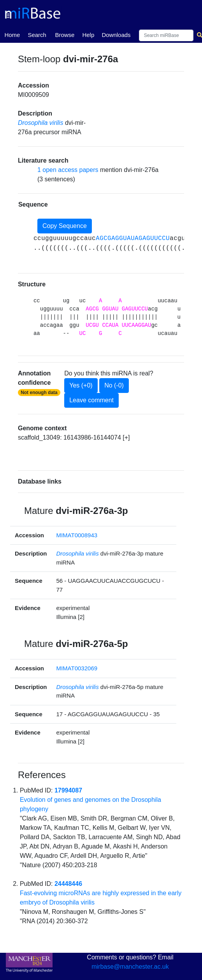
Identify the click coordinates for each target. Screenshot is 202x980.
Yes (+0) (81, 385)
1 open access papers (68, 170)
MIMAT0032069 (77, 668)
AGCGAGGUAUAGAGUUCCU (133, 238)
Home (12, 34)
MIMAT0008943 (77, 535)
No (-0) (114, 385)
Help (88, 35)
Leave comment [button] (91, 400)
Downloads (116, 35)
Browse (65, 35)
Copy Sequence (65, 226)
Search (37, 35)
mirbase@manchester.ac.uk (130, 967)
